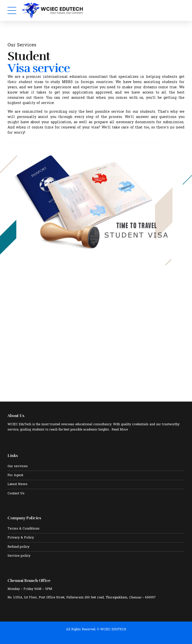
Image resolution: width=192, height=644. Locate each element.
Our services (18, 466)
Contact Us (16, 494)
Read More (120, 430)
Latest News (17, 484)
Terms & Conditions (23, 529)
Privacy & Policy (21, 538)
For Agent (15, 475)
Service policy (19, 556)
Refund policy (18, 547)
